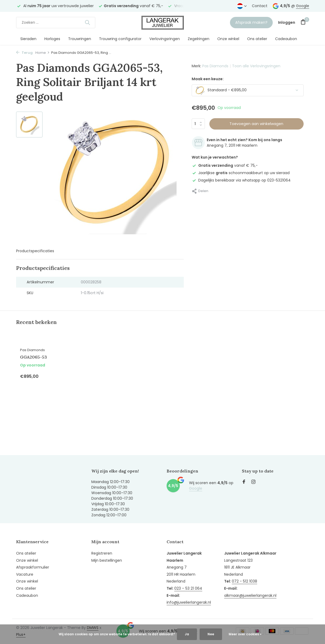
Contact (260, 6)
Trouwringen (80, 39)
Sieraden (28, 39)
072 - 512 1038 (244, 581)
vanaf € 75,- (225, 165)
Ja (187, 634)
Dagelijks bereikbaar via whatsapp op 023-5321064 (241, 180)
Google (303, 6)
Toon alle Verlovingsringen (256, 66)
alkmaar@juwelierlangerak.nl (250, 595)
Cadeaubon (286, 39)
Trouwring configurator (120, 39)
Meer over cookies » (245, 634)
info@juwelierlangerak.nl (189, 602)
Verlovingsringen (165, 39)
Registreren (102, 553)
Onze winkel (228, 39)
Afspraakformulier (33, 567)
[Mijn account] (287, 23)
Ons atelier (257, 39)
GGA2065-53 (34, 357)
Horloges (52, 39)
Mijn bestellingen (107, 560)
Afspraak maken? (251, 22)
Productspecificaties (35, 251)
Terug (24, 53)
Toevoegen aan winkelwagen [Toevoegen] (256, 124)
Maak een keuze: (208, 79)
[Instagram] (253, 482)
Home (43, 53)
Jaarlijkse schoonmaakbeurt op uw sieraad (241, 173)
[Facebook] (244, 482)
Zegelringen (199, 39)
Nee (211, 634)
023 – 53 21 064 (188, 588)
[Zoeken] (56, 23)
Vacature (25, 574)
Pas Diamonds (215, 66)
